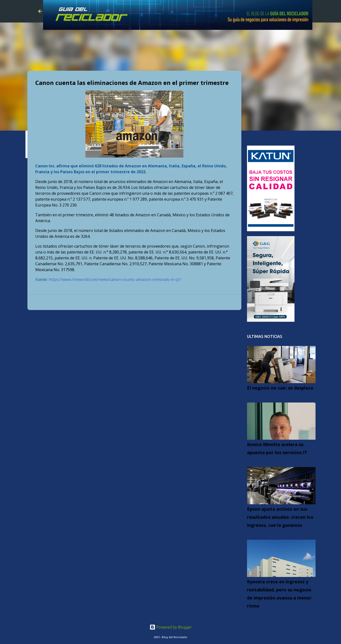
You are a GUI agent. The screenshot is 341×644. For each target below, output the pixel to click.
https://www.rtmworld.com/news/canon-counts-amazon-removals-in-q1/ (115, 279)
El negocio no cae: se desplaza (280, 388)
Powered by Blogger (171, 627)
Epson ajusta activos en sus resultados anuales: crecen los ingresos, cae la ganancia (280, 517)
